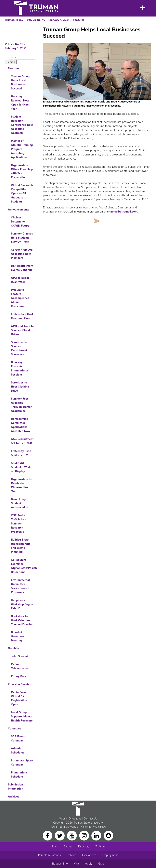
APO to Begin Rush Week (20, 280)
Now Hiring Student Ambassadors (20, 503)
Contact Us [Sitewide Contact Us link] (90, 819)
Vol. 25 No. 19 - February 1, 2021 (48, 20)
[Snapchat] (108, 835)
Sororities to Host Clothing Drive (20, 387)
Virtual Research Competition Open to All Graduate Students (22, 193)
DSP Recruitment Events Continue (22, 268)
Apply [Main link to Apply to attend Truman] (89, 864)
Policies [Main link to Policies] (71, 855)
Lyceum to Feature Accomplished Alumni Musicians (20, 298)
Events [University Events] (68, 847)
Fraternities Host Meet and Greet (22, 316)
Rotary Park (19, 676)
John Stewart (20, 656)
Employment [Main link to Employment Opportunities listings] (110, 855)
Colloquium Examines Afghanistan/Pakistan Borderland (24, 566)
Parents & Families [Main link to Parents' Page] (49, 855)
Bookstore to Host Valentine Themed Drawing (22, 620)
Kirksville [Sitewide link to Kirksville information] (86, 827)
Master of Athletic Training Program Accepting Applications (22, 149)
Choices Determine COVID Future (20, 222)
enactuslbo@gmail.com (122, 212)
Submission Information (16, 787)
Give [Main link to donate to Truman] (101, 864)
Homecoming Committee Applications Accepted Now (21, 425)
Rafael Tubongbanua (20, 666)
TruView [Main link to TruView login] (100, 847)
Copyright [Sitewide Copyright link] (59, 823)
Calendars (15, 729)
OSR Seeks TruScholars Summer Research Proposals (19, 524)
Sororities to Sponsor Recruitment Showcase (19, 348)
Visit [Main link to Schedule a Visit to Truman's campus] (76, 864)
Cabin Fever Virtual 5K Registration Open (19, 698)
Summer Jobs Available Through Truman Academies (22, 405)
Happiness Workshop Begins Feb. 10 (22, 604)
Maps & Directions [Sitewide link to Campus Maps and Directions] (70, 819)
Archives (14, 797)
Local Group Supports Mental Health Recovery (22, 717)
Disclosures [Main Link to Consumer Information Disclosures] (89, 855)
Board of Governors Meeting (18, 636)
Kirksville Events (19, 684)
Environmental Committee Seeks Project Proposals (20, 586)
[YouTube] (72, 835)
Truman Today (14, 20)
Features (79, 20)
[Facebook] (48, 835)
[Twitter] (60, 835)
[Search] (22, 57)
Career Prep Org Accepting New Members (22, 254)
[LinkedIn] (97, 835)
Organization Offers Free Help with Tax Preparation (22, 171)
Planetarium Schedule (19, 775)
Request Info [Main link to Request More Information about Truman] (60, 864)
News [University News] (54, 847)
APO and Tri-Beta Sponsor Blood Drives (22, 330)
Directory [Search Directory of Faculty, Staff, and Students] (84, 847)
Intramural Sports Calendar (22, 763)
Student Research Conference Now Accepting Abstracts (22, 125)
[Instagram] (84, 835)
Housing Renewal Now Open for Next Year (20, 103)
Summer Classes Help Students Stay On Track (22, 238)
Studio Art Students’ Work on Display (21, 467)
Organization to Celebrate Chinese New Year (21, 485)
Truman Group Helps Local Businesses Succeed (20, 82)
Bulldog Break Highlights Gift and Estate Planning (21, 546)
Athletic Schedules (18, 751)
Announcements (19, 210)
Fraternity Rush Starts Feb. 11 (21, 453)
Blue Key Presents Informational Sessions (20, 368)
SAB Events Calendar (18, 739)
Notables (14, 648)
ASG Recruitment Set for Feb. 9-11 (22, 441)
